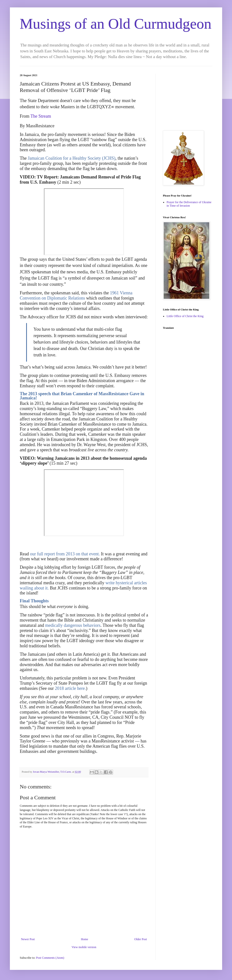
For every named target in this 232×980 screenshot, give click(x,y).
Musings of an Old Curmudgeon (116, 24)
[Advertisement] (188, 98)
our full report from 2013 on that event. (65, 554)
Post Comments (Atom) (50, 958)
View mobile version (84, 947)
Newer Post (28, 939)
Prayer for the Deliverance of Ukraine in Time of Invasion (189, 204)
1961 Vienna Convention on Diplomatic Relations (76, 295)
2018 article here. (70, 688)
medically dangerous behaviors (73, 625)
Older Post (141, 939)
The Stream (41, 116)
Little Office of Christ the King (185, 316)
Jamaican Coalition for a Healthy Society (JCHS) (71, 158)
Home (85, 939)
